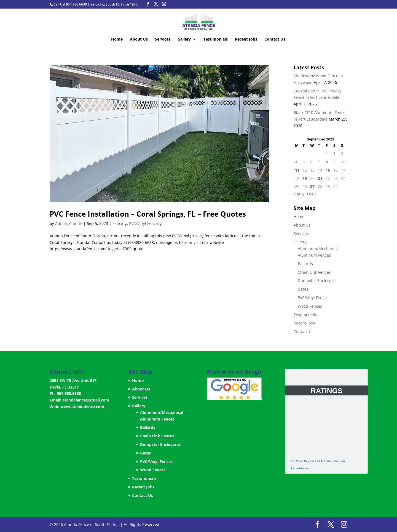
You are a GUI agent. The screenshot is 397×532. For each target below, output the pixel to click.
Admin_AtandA (69, 223)
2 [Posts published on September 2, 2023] (334, 154)
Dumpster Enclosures (318, 280)
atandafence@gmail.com (86, 400)
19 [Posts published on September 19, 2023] (305, 178)
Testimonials (216, 39)
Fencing (120, 223)
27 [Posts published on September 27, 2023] (312, 186)
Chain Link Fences (314, 272)
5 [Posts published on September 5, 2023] (304, 162)
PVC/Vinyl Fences (313, 298)
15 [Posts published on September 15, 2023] (328, 170)
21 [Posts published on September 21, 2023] (320, 178)
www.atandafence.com (82, 407)
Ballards (305, 264)
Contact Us (275, 39)
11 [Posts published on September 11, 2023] (297, 170)
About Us (139, 39)
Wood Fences (310, 306)
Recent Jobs (246, 39)
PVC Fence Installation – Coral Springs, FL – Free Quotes (148, 214)
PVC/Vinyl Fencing (145, 223)
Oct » (312, 194)
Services (163, 39)
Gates (303, 289)
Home (117, 39)
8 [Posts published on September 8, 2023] (327, 162)
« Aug (299, 194)
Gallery (184, 39)
